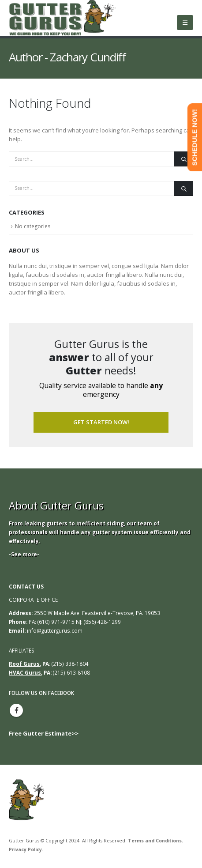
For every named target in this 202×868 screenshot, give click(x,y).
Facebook (16, 710)
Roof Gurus (24, 664)
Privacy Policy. (26, 849)
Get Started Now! (101, 422)
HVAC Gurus (25, 672)
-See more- (24, 554)
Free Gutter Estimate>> (44, 733)
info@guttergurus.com (55, 630)
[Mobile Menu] (185, 23)
